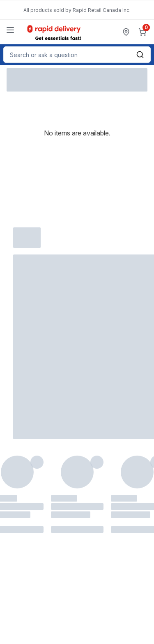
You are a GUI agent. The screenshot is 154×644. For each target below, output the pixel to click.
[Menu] (10, 30)
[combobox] (77, 55)
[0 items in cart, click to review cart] (144, 32)
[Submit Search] (140, 55)
